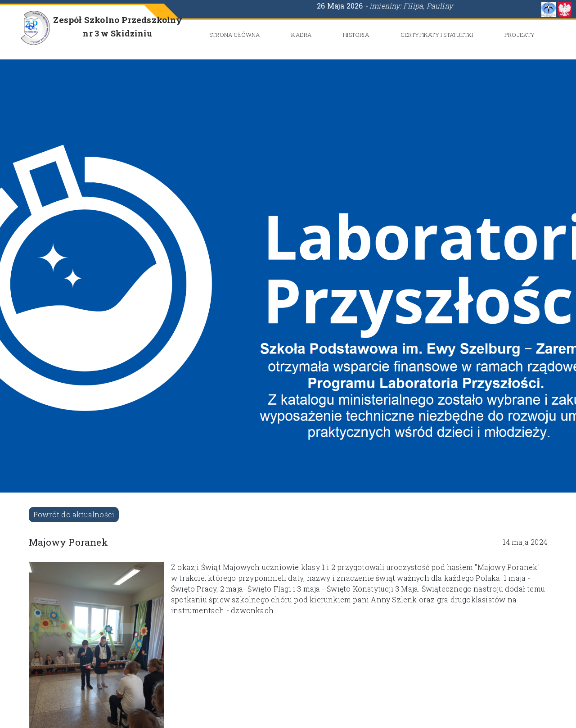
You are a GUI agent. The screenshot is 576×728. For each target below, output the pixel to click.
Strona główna (235, 35)
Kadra (301, 35)
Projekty (520, 35)
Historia (356, 35)
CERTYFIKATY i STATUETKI (437, 35)
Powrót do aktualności (74, 514)
